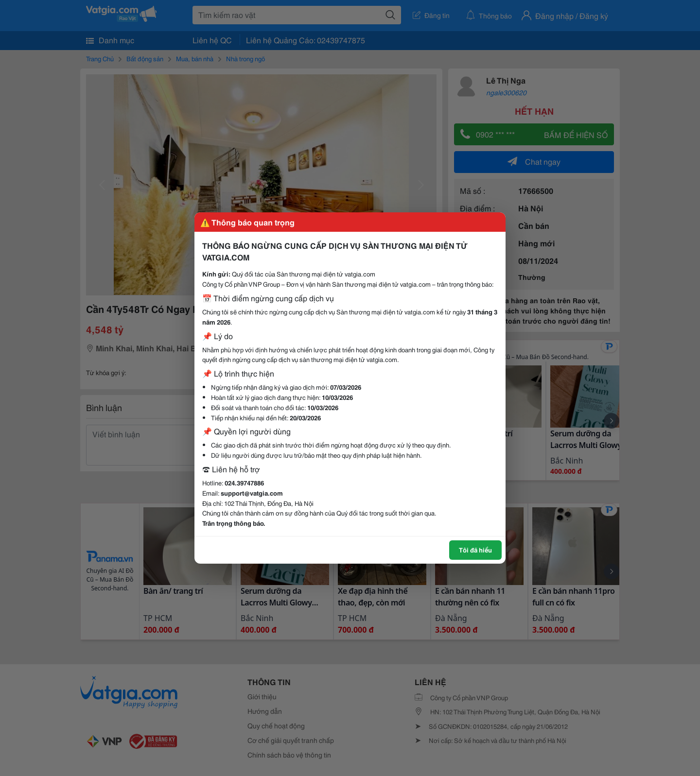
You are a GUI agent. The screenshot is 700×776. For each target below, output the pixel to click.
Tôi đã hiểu (475, 550)
